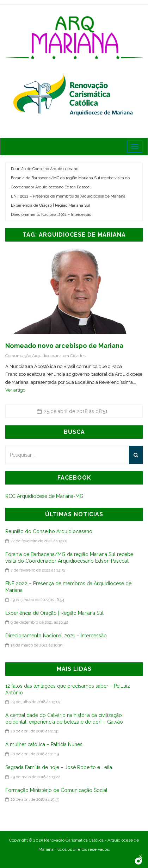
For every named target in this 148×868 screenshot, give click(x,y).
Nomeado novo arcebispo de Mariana (64, 346)
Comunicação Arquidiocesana (33, 356)
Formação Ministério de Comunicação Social (56, 790)
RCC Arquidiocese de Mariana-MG (44, 496)
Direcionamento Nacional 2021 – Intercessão (51, 215)
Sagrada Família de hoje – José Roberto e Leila (59, 767)
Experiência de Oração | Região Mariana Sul (51, 205)
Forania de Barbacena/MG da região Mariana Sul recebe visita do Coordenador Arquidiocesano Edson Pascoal (70, 183)
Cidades (78, 356)
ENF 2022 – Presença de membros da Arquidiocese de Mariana (68, 196)
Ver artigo (15, 390)
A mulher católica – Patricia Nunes (44, 744)
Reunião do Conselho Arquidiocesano (45, 169)
